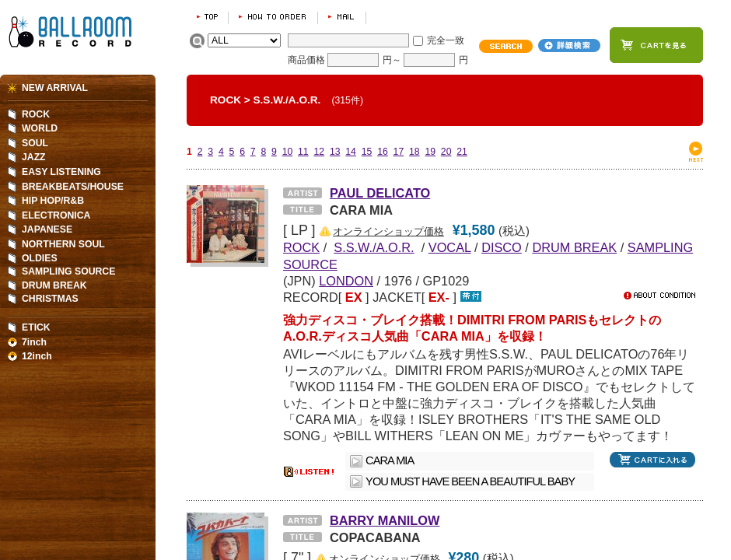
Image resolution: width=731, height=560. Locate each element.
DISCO (502, 247)
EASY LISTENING (61, 172)
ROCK (226, 100)
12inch (37, 356)
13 (335, 152)
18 (414, 152)
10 (288, 152)
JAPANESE (47, 229)
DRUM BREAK (574, 247)
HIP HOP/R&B (53, 201)
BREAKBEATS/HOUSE (73, 187)
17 (399, 152)
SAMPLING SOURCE (68, 271)
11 (303, 152)
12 (319, 152)
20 (446, 152)
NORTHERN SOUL (63, 244)
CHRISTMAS (50, 299)
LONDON (346, 281)
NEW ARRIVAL (55, 88)
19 (430, 152)
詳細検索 (569, 45)
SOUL (35, 143)
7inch (34, 342)
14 (351, 152)
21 (462, 152)
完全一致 (446, 40)
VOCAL (450, 247)
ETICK (36, 327)
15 (367, 152)
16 (383, 152)
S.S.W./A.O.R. (287, 100)
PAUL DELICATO (380, 193)
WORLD (40, 128)
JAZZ (34, 157)
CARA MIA (390, 460)
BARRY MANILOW (385, 520)
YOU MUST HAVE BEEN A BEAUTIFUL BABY (470, 481)
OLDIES (40, 258)
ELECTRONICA (56, 215)
